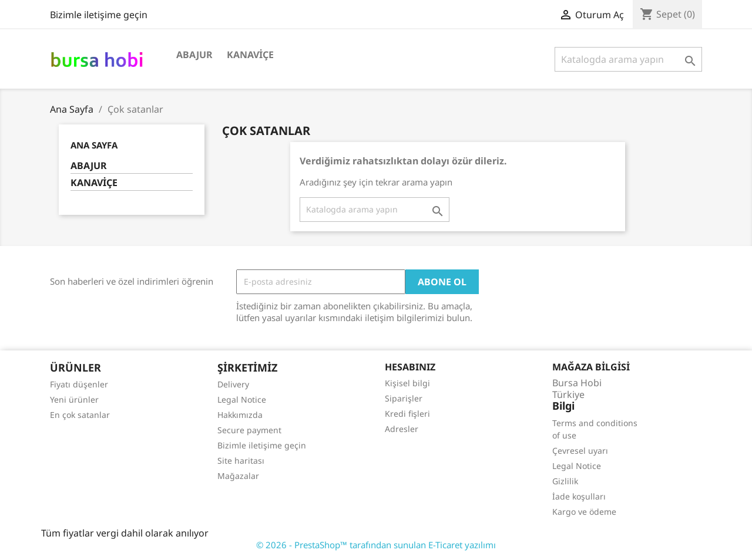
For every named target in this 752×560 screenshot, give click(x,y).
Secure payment (249, 430)
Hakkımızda (240, 415)
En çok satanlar (80, 415)
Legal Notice (242, 399)
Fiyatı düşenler (79, 384)
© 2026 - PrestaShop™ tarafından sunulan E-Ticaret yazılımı (376, 545)
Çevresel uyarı (580, 451)
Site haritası (241, 461)
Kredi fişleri (407, 414)
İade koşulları (579, 496)
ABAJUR (194, 55)
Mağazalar (238, 476)
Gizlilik (565, 481)
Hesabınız (410, 367)
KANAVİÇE (250, 55)
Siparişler (404, 398)
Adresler (402, 429)
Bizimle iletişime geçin (99, 15)
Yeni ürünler (74, 399)
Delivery (233, 384)
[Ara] (628, 59)
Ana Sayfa (94, 145)
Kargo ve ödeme (584, 512)
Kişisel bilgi (407, 383)
